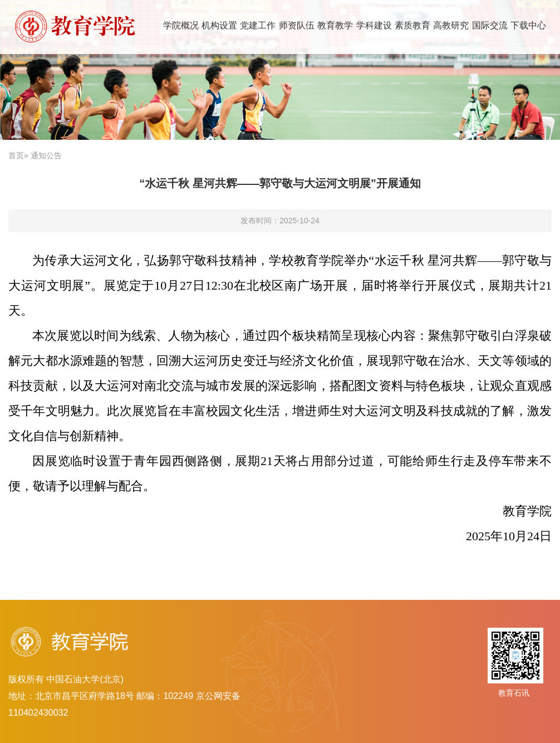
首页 (16, 155)
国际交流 (490, 25)
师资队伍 (297, 25)
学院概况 (181, 25)
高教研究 (451, 25)
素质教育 (412, 25)
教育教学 (335, 25)
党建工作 (258, 25)
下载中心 (528, 25)
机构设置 (219, 25)
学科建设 (374, 25)
